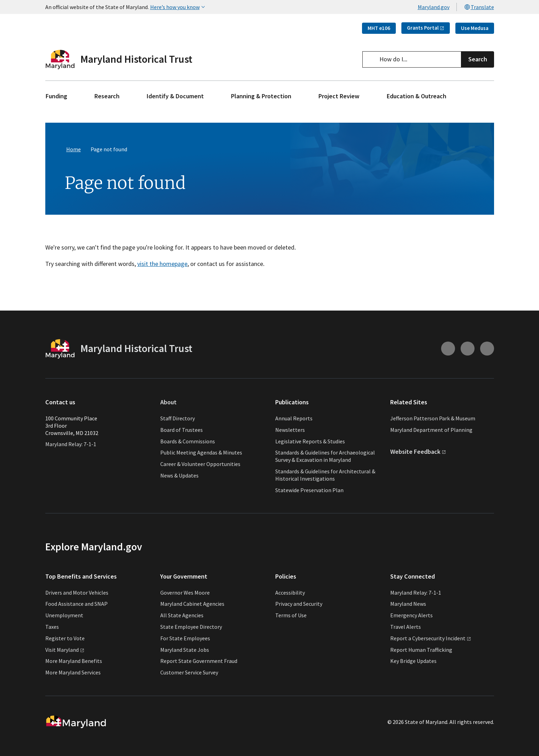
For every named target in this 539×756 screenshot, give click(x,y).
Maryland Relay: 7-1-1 (71, 444)
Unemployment (64, 615)
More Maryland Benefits (74, 661)
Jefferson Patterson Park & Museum (433, 418)
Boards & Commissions (188, 441)
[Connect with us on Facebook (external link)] (487, 349)
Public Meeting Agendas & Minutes (201, 452)
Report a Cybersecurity (431, 638)
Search (478, 59)
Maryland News (408, 604)
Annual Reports (294, 418)
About (168, 402)
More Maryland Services (73, 672)
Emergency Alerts (411, 615)
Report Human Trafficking (421, 650)
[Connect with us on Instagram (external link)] (448, 349)
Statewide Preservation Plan (309, 490)
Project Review (339, 96)
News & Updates (179, 475)
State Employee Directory (191, 627)
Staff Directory (178, 418)
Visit (65, 650)
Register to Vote (65, 638)
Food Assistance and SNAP (76, 604)
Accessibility (290, 593)
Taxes (52, 627)
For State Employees (185, 638)
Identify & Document (175, 96)
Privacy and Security (299, 604)
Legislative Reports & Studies (310, 441)
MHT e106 (379, 28)
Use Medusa (475, 28)
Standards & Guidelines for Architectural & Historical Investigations (325, 475)
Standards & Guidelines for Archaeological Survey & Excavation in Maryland (325, 456)
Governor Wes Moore (185, 593)
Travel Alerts (406, 627)
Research (107, 96)
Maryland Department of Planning (431, 430)
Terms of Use (291, 615)
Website (418, 452)
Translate (479, 7)
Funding (56, 96)
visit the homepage (162, 264)
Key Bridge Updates (413, 661)
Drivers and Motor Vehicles (77, 593)
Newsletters (290, 430)
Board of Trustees (182, 430)
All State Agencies (182, 615)
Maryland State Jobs (185, 650)
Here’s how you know (178, 7)
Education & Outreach (417, 96)
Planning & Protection (261, 96)
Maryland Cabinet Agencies (192, 604)
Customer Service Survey (189, 672)
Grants (426, 28)
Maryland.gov (434, 7)
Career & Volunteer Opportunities (200, 464)
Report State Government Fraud (199, 661)
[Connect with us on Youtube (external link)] (468, 349)
